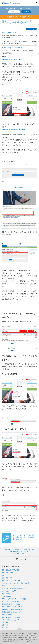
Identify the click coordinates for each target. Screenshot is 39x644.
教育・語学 (5, 625)
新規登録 (26, 12)
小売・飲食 (5, 623)
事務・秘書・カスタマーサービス (12, 581)
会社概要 (8, 550)
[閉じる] (20, 630)
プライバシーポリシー (21, 641)
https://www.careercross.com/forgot (14, 129)
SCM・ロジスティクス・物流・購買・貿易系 (15, 583)
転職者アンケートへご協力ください (19, 17)
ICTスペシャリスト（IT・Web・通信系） (14, 599)
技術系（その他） (7, 615)
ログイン (14, 12)
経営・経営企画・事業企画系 (10, 570)
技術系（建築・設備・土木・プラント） (14, 612)
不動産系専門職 (6, 596)
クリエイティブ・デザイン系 (10, 602)
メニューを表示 (32, 29)
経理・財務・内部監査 (8, 573)
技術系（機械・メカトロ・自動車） (12, 607)
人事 (3, 575)
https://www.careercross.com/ (12, 59)
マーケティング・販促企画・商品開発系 (14, 588)
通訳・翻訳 (5, 628)
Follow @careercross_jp (9, 32)
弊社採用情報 (14, 551)
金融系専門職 (6, 594)
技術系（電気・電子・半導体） (11, 604)
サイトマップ (25, 551)
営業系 (4, 586)
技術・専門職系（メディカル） (11, 617)
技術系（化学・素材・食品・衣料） (12, 609)
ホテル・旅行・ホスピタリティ (11, 620)
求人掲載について (20, 553)
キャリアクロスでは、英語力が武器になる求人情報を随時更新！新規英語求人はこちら (24, 537)
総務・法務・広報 (7, 578)
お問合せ (16, 550)
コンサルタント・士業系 (9, 591)
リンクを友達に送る (28, 550)
